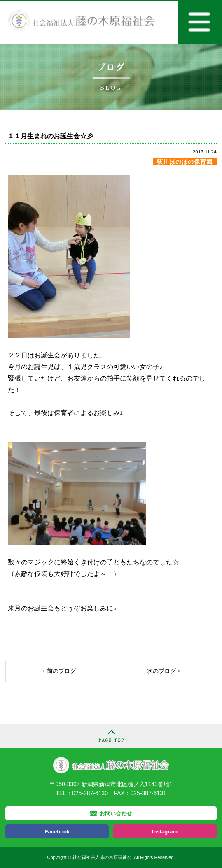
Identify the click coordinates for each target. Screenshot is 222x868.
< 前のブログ (59, 671)
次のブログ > (164, 671)
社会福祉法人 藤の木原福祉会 (111, 765)
